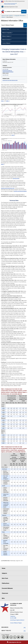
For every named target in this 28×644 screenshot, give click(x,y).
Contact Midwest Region (16, 623)
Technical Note (16, 178)
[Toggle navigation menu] (24, 12)
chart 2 (13, 135)
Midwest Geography (7, 33)
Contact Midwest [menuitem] (6, 43)
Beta (3, 598)
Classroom (5, 593)
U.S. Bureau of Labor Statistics (13, 11)
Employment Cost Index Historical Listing (10, 80)
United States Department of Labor (10, 7)
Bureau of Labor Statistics (7, 16)
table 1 (8, 101)
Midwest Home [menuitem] (6, 29)
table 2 (3, 164)
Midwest (3, 17)
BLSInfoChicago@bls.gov (7, 71)
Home (4, 568)
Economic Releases (7, 588)
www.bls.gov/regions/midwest (8, 72)
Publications (6, 583)
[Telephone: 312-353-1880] (19, 617)
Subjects (4, 573)
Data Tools (5, 578)
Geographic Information (20, 16)
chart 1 (3, 101)
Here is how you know (10, 4)
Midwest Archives (6, 40)
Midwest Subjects (6, 36)
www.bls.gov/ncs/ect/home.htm (8, 188)
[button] (25, 628)
